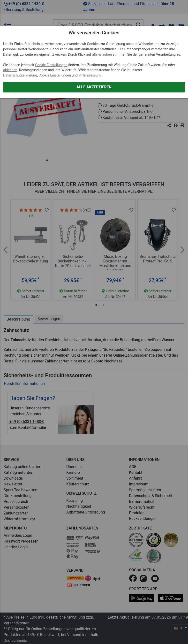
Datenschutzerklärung (20, 75)
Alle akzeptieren (94, 87)
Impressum (92, 75)
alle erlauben (102, 55)
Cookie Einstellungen (51, 65)
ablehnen (10, 70)
